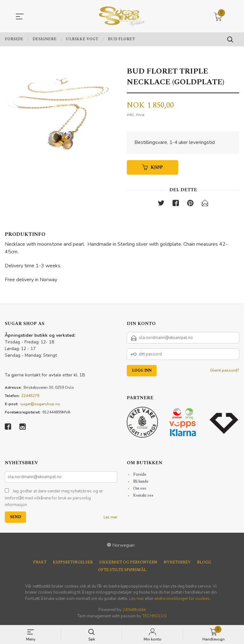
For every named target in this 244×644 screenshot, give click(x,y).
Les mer (110, 517)
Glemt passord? (225, 371)
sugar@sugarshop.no (40, 405)
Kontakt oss (143, 496)
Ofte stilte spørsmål (122, 570)
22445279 (30, 396)
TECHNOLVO (155, 616)
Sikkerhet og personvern (128, 563)
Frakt (40, 563)
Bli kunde (141, 482)
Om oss (140, 489)
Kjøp (153, 168)
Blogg (204, 563)
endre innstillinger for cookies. (183, 599)
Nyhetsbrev (177, 563)
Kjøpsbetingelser (73, 563)
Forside (140, 475)
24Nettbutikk (134, 610)
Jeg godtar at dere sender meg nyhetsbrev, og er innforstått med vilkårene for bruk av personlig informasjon (54, 499)
